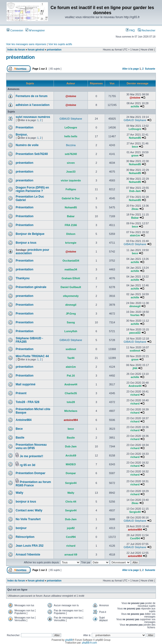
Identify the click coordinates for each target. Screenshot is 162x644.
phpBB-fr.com (90, 643)
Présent (21, 393)
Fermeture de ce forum (32, 96)
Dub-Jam (135, 191)
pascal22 (135, 333)
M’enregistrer (35, 30)
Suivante (150, 69)
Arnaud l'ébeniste (28, 555)
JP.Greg (71, 314)
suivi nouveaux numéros (33, 117)
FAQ (130, 30)
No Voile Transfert (28, 519)
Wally (19, 493)
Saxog (71, 322)
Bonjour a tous (26, 243)
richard (135, 395)
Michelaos (71, 411)
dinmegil (71, 305)
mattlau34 (71, 269)
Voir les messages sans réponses (26, 44)
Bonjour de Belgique (30, 234)
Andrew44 (71, 384)
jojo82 (71, 528)
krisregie (71, 243)
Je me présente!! (31, 456)
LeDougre (71, 127)
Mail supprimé (26, 384)
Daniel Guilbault (71, 287)
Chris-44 (71, 502)
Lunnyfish (71, 331)
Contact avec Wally (29, 510)
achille (135, 106)
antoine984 (71, 420)
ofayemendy (71, 296)
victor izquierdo (71, 180)
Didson (71, 234)
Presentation (25, 127)
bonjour (21, 528)
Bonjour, (22, 135)
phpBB (69, 640)
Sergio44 (71, 483)
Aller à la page (130, 69)
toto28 (71, 402)
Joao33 (71, 172)
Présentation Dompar (30, 473)
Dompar (71, 473)
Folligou (71, 189)
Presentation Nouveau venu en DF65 (31, 446)
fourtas (135, 315)
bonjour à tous (26, 502)
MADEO (71, 464)
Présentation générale (31, 287)
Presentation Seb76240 (32, 154)
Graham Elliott (71, 278)
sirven (71, 163)
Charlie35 (71, 393)
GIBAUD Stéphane (71, 119)
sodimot (71, 349)
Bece (19, 429)
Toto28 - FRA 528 (28, 402)
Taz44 (71, 358)
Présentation (25, 207)
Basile (20, 438)
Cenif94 (71, 537)
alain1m (135, 235)
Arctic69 (71, 455)
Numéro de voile (27, 145)
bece (135, 147)
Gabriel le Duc (71, 198)
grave (135, 155)
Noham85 (135, 138)
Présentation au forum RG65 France (33, 484)
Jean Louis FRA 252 (30, 546)
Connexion (15, 30)
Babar (71, 216)
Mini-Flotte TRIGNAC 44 (32, 356)
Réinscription (25, 537)
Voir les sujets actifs (60, 44)
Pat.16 (71, 376)
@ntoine (71, 96)
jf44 (135, 368)
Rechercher (147, 30)
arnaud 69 (71, 555)
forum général (36, 50)
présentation (54, 50)
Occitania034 (71, 261)
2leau (135, 209)
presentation (24, 180)
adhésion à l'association (33, 105)
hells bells (71, 136)
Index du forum (16, 50)
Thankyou (23, 278)
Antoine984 (24, 420)
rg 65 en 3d (28, 465)
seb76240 (71, 154)
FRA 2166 (71, 225)
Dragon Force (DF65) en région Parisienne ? (32, 189)
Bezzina (71, 145)
